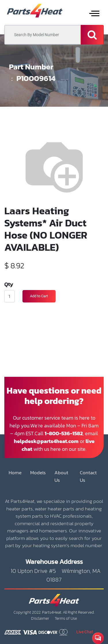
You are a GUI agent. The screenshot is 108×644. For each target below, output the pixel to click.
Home (15, 473)
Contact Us (88, 476)
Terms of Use (66, 618)
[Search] (92, 35)
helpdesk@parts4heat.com (46, 441)
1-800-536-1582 (64, 433)
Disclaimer (40, 618)
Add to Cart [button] (39, 296)
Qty (9, 284)
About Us (61, 476)
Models (38, 473)
